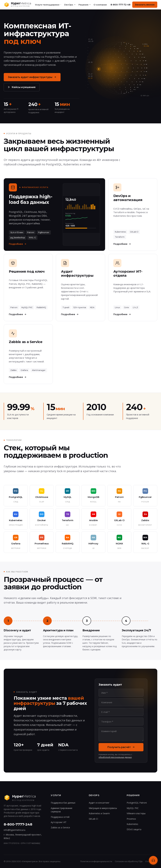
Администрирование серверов (62, 810)
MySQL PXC (133, 808)
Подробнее (18, 247)
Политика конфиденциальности (96, 861)
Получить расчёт (121, 747)
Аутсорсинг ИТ (59, 822)
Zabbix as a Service (60, 827)
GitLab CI (93, 819)
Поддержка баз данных (63, 803)
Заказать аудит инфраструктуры (32, 77)
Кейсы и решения (22, 87)
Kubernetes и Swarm (99, 813)
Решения (85, 5)
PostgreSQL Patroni (137, 803)
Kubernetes (132, 824)
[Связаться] (153, 860)
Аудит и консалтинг (99, 803)
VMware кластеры (136, 813)
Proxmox (131, 819)
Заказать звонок (145, 5)
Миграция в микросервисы (103, 808)
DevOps (70, 5)
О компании (100, 5)
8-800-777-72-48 (120, 5)
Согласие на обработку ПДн (129, 861)
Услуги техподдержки (48, 5)
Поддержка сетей (60, 817)
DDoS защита (134, 829)
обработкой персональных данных (115, 757)
